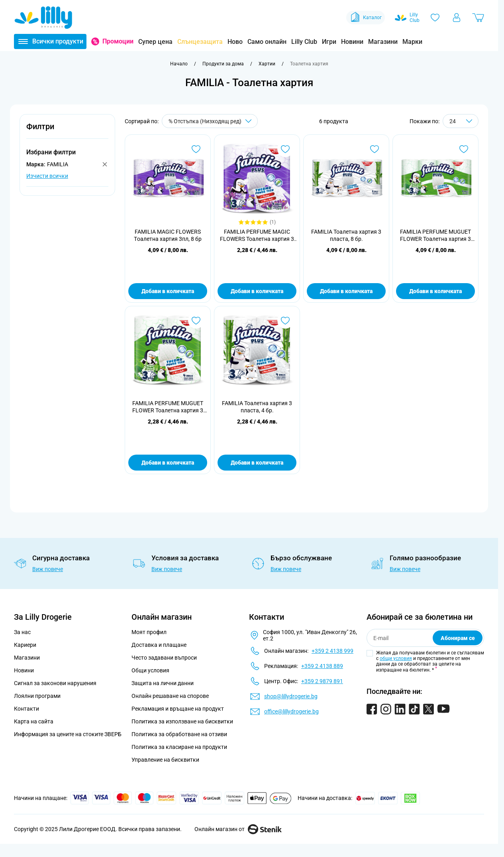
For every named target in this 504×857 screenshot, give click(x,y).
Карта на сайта (34, 721)
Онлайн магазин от (238, 829)
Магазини (383, 42)
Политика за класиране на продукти (179, 747)
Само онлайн (267, 42)
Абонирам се (458, 638)
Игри (329, 42)
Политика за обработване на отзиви (179, 734)
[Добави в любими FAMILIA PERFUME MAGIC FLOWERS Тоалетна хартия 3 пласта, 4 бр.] (285, 149)
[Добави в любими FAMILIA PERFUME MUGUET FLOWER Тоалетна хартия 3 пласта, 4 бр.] (196, 321)
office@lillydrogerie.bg (291, 711)
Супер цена (155, 42)
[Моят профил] (457, 18)
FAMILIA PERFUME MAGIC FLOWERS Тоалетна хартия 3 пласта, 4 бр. (257, 235)
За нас (22, 632)
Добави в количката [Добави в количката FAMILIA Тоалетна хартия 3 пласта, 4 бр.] (257, 463)
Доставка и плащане (159, 645)
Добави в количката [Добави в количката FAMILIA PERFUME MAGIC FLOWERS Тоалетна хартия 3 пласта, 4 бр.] (257, 291)
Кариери (25, 645)
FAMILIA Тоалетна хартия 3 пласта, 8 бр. (346, 235)
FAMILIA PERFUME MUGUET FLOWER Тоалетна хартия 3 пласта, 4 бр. (168, 407)
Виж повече (48, 569)
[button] (67, 131)
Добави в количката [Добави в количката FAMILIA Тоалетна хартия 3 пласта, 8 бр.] (346, 291)
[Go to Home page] (43, 18)
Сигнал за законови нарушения (55, 683)
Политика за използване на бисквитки (182, 721)
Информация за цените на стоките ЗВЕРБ (68, 734)
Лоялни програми (37, 696)
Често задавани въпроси (164, 658)
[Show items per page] (461, 121)
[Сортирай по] (210, 121)
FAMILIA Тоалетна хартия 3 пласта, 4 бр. (257, 407)
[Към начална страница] (179, 64)
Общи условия (150, 670)
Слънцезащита (200, 42)
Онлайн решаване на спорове (170, 696)
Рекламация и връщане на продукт (178, 709)
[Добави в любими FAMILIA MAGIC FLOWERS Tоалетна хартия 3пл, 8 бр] (196, 149)
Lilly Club (304, 42)
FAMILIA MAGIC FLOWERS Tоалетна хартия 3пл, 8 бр (168, 235)
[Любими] (435, 18)
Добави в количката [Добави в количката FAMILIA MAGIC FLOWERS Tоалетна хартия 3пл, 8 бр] (168, 291)
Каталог (366, 18)
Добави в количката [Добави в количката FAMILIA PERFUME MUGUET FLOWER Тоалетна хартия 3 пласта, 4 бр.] (168, 463)
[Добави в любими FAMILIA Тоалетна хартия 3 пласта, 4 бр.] (285, 321)
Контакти (26, 709)
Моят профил (149, 632)
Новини (352, 42)
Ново (235, 42)
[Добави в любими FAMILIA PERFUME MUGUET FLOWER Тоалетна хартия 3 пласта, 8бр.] (464, 149)
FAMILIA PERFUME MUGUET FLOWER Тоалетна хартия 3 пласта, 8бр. (435, 235)
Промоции (118, 41)
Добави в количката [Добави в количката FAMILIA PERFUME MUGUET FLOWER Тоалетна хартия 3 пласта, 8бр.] (435, 291)
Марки (412, 42)
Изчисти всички (47, 176)
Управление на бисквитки (165, 760)
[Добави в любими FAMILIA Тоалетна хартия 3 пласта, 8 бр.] (375, 149)
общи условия (396, 658)
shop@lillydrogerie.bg (291, 696)
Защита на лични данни (163, 683)
